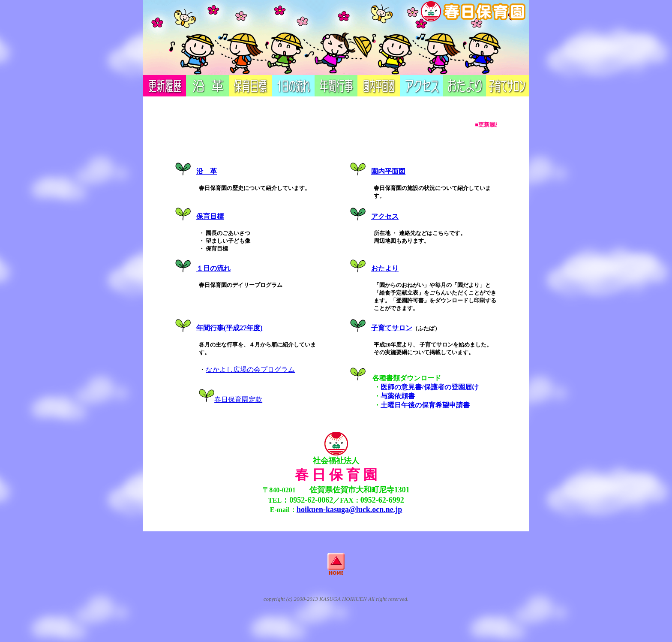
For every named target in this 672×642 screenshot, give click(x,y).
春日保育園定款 (238, 399)
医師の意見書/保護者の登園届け (429, 387)
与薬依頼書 (398, 396)
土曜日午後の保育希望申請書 (425, 405)
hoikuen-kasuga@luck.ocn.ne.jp (349, 509)
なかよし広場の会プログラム (250, 369)
